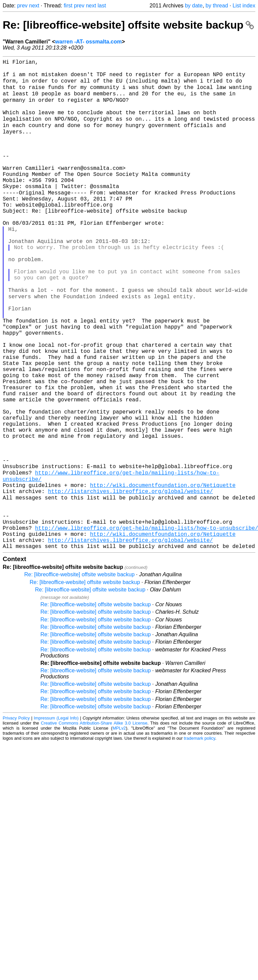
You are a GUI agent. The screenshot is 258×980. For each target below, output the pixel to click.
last (102, 6)
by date (194, 6)
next (34, 6)
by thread (217, 6)
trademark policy (200, 841)
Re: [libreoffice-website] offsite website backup (128, 25)
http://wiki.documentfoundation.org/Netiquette (163, 575)
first (68, 6)
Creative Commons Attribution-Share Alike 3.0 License (94, 826)
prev (22, 6)
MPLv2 (119, 831)
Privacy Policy (16, 821)
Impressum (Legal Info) (56, 821)
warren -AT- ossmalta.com (89, 42)
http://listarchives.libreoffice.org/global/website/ (130, 582)
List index (244, 6)
